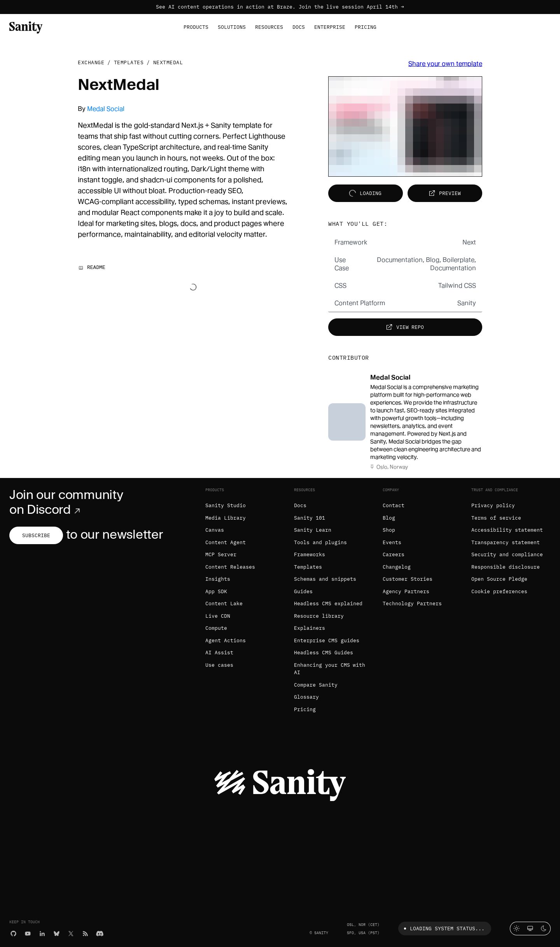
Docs (299, 27)
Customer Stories (408, 579)
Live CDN (218, 616)
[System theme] (530, 929)
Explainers (310, 628)
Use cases (219, 665)
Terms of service (496, 518)
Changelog (397, 567)
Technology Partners (412, 604)
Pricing (366, 27)
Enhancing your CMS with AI (330, 669)
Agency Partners (406, 591)
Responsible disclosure (506, 567)
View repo (404, 327)
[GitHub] (13, 933)
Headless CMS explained (328, 604)
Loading (365, 193)
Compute (216, 628)
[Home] (26, 27)
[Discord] (100, 933)
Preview (444, 193)
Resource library (319, 616)
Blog (389, 518)
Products (196, 27)
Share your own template (445, 64)
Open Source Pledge (499, 579)
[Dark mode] (544, 929)
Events (392, 542)
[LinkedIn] (42, 933)
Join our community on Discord (66, 502)
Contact (394, 505)
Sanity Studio (226, 505)
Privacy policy (493, 505)
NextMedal (168, 62)
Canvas (215, 530)
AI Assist (219, 653)
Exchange (91, 62)
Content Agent (226, 542)
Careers (394, 554)
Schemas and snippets (325, 579)
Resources (269, 27)
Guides (303, 591)
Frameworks (310, 554)
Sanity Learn (313, 530)
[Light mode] (517, 929)
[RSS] (85, 933)
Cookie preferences (499, 591)
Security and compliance (507, 554)
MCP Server (221, 554)
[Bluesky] (57, 933)
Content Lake (224, 604)
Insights (218, 579)
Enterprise (330, 27)
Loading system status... (443, 929)
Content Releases (230, 567)
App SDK (216, 591)
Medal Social (106, 109)
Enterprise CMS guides (327, 640)
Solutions (232, 27)
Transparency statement (506, 542)
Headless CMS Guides (324, 653)
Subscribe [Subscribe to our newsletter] (36, 535)
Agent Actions (226, 640)
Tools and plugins (320, 542)
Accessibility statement (507, 530)
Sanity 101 (310, 518)
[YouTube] (28, 933)
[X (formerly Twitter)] (71, 933)
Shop (389, 530)
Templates (129, 62)
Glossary (306, 697)
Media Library (226, 518)
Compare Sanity (316, 685)
